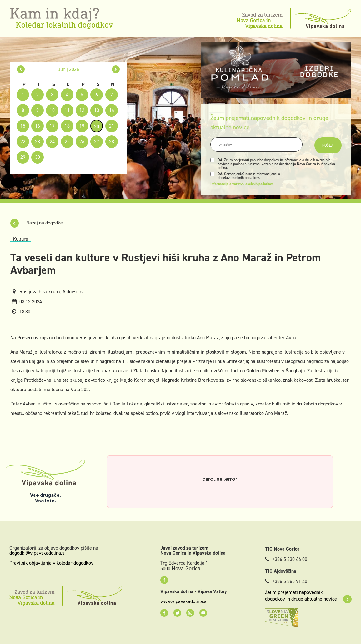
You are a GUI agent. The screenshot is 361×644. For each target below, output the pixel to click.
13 (97, 110)
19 (82, 126)
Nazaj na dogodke (37, 223)
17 (52, 126)
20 (97, 126)
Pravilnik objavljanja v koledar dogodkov (51, 563)
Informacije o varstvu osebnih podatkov (242, 184)
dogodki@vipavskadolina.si (38, 553)
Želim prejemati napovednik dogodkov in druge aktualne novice (308, 596)
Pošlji (328, 145)
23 (38, 141)
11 (67, 110)
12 (82, 110)
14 (112, 110)
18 (67, 126)
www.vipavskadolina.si (184, 601)
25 (67, 141)
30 (38, 157)
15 (23, 126)
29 (23, 157)
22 (23, 141)
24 (52, 141)
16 (38, 126)
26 (82, 141)
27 (97, 141)
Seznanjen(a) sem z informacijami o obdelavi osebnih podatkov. (249, 176)
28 (112, 141)
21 (112, 126)
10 (52, 110)
